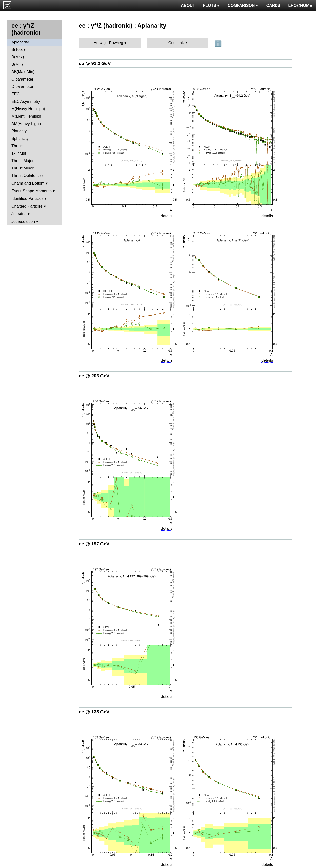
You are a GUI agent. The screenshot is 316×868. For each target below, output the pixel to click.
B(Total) (18, 50)
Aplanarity (20, 42)
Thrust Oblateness (28, 176)
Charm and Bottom (28, 183)
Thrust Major (22, 161)
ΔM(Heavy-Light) (26, 124)
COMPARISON (243, 6)
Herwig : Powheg (108, 43)
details (167, 216)
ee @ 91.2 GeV (95, 63)
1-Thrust (19, 153)
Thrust (17, 146)
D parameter (22, 87)
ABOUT (188, 6)
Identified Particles (28, 199)
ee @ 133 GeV (94, 712)
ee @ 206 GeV (94, 376)
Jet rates (19, 214)
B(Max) (18, 57)
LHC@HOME (300, 6)
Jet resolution (23, 222)
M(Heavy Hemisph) (28, 109)
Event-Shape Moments (31, 191)
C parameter (22, 79)
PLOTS (211, 6)
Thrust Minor (22, 168)
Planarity (19, 131)
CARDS (273, 6)
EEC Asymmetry (26, 101)
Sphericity (20, 138)
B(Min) (17, 64)
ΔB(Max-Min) (23, 72)
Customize (178, 43)
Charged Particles (27, 206)
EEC (15, 94)
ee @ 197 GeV (94, 544)
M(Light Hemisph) (27, 116)
